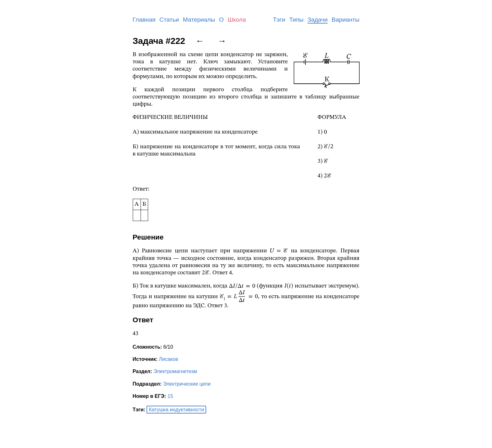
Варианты (346, 20)
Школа (237, 20)
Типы (297, 20)
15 (170, 396)
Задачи (318, 20)
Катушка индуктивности (176, 410)
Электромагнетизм (175, 371)
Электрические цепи (187, 384)
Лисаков (168, 359)
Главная (144, 20)
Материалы (199, 20)
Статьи (169, 20)
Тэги (279, 20)
